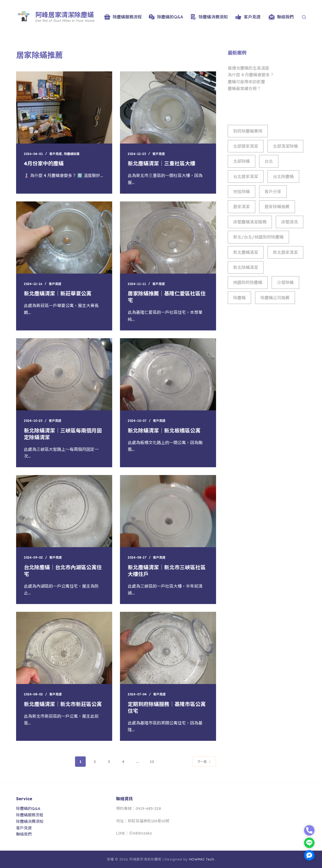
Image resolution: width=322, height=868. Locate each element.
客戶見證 (248, 17)
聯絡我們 (281, 17)
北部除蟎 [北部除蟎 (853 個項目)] (242, 161)
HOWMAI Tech (202, 859)
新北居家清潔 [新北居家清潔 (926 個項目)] (285, 252)
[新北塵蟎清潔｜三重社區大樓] (168, 107)
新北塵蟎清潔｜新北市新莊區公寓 (63, 704)
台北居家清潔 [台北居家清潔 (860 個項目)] (246, 177)
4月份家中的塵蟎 (44, 163)
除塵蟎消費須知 (209, 17)
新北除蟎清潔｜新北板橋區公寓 (164, 430)
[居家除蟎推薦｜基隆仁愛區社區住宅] (168, 238)
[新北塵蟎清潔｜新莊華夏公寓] (64, 238)
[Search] (304, 17)
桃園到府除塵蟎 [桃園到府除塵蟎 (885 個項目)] (248, 282)
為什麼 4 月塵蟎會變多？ (251, 75)
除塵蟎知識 (72, 154)
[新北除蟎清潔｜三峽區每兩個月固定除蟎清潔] (64, 374)
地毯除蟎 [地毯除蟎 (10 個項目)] (242, 192)
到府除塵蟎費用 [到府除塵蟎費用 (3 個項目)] (248, 131)
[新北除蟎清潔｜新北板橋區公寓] (168, 374)
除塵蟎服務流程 (123, 17)
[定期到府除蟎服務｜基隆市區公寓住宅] (168, 648)
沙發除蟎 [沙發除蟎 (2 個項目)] (285, 282)
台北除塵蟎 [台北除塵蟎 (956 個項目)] (283, 177)
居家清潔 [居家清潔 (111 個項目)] (242, 207)
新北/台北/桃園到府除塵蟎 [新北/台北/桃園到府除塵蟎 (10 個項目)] (258, 237)
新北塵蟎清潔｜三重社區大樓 (162, 163)
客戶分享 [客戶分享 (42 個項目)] (273, 192)
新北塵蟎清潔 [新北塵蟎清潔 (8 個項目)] (246, 252)
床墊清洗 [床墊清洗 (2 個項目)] (290, 222)
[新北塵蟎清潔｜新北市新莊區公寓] (64, 648)
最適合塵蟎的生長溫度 (249, 68)
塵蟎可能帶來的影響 (246, 82)
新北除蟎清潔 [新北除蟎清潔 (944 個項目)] (246, 267)
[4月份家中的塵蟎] (64, 107)
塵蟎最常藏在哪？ (244, 89)
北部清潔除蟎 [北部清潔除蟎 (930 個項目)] (285, 146)
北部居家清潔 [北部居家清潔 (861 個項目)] (246, 146)
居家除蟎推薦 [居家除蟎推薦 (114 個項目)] (277, 207)
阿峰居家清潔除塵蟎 (65, 15)
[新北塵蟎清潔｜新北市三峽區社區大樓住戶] (168, 511)
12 (152, 762)
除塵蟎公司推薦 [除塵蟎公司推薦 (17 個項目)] (275, 298)
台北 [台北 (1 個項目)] (269, 161)
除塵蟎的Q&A (166, 17)
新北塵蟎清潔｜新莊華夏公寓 (58, 293)
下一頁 (204, 762)
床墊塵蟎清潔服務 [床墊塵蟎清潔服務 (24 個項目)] (250, 222)
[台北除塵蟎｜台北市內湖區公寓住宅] (64, 511)
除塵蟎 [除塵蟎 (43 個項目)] (239, 298)
